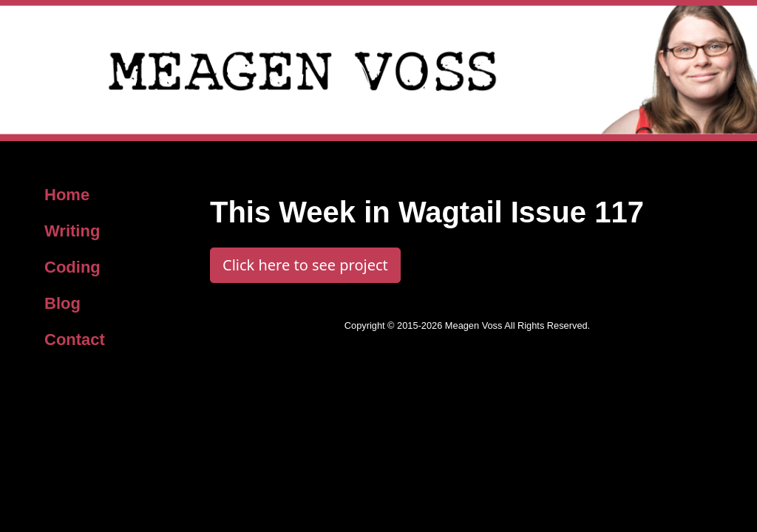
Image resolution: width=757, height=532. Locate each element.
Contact (75, 340)
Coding (72, 267)
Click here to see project (305, 265)
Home (67, 195)
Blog (62, 303)
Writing (72, 231)
